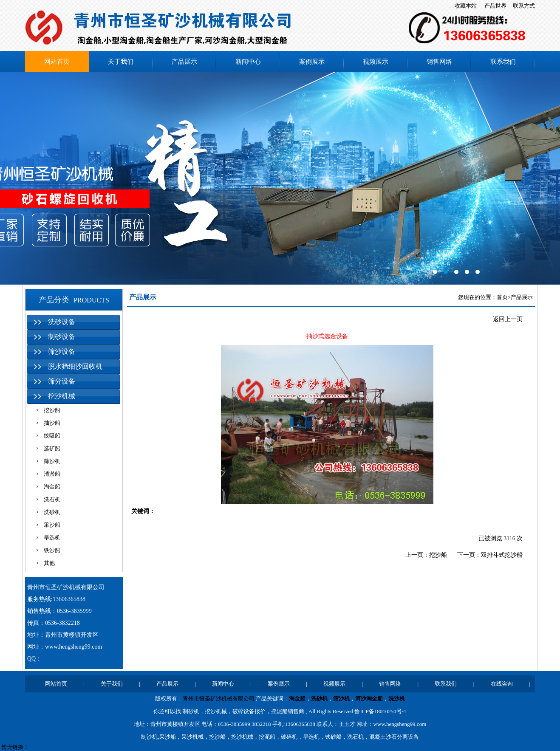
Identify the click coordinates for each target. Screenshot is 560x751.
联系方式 (524, 6)
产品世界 (495, 6)
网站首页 (57, 62)
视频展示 (376, 62)
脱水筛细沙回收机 (75, 366)
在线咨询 (502, 684)
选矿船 (52, 448)
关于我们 (121, 62)
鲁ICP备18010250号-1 (380, 711)
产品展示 (184, 62)
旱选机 (52, 538)
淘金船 (52, 487)
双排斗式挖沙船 (502, 555)
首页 (502, 297)
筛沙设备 (62, 352)
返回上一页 (508, 319)
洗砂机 (52, 512)
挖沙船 (52, 410)
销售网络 (439, 62)
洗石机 (52, 499)
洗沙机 (397, 699)
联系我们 (503, 62)
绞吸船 (52, 436)
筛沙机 (52, 461)
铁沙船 (52, 550)
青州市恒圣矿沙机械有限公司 (219, 699)
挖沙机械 (62, 396)
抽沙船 (52, 423)
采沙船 (52, 525)
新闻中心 (248, 62)
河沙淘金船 (369, 699)
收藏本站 (466, 6)
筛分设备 (62, 381)
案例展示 (312, 62)
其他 (49, 563)
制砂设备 (62, 337)
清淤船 (52, 474)
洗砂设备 (62, 322)
